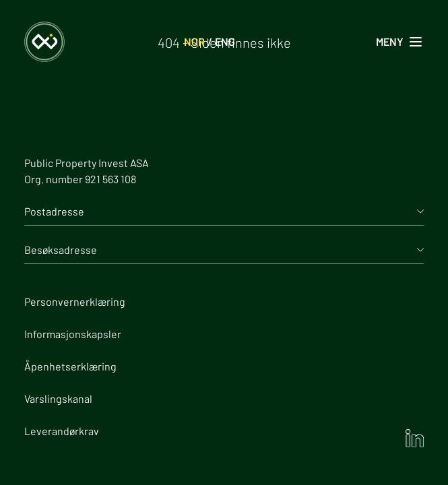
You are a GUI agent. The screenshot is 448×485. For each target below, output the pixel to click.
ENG (225, 41)
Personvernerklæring (75, 301)
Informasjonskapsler (73, 334)
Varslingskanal (58, 398)
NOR (194, 41)
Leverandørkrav (62, 431)
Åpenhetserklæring (70, 366)
